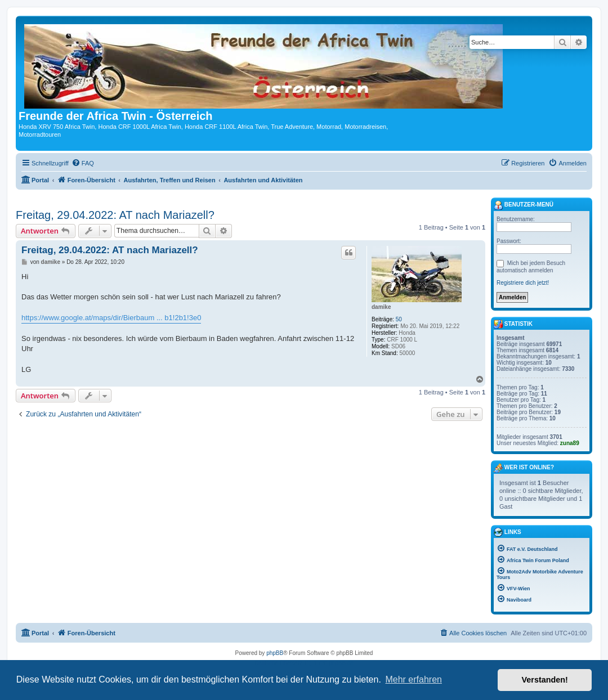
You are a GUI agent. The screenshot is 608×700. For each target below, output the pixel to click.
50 (399, 319)
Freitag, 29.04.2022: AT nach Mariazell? (115, 215)
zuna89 (570, 443)
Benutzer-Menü (524, 205)
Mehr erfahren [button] (413, 679)
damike (381, 307)
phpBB (275, 653)
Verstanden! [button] (545, 680)
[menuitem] (83, 163)
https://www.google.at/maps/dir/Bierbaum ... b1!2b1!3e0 (111, 318)
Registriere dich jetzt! (523, 283)
